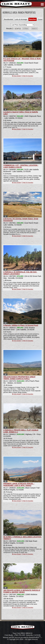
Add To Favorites (27, 76)
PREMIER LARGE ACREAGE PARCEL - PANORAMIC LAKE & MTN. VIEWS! (19, 485)
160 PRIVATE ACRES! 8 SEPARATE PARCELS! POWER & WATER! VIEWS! (22, 591)
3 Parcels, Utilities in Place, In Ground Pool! (21, 325)
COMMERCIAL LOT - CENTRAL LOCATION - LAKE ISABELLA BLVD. (21, 166)
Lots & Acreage (21, 19)
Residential (8, 19)
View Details (16, 76)
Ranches (33, 19)
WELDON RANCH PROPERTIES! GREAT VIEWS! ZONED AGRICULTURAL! (19, 378)
